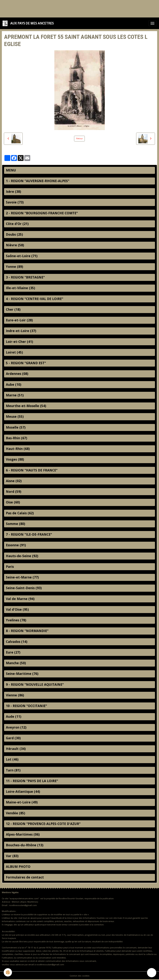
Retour (79, 139)
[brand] (29, 23)
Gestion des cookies (80, 976)
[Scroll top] (152, 973)
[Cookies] (8, 972)
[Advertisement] (67, 8)
